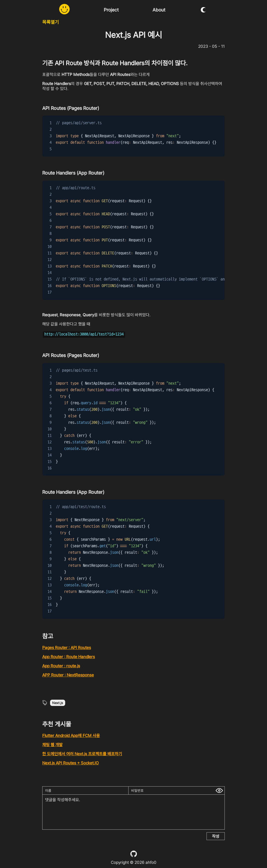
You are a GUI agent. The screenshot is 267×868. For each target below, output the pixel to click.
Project (111, 10)
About (159, 10)
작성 (216, 836)
